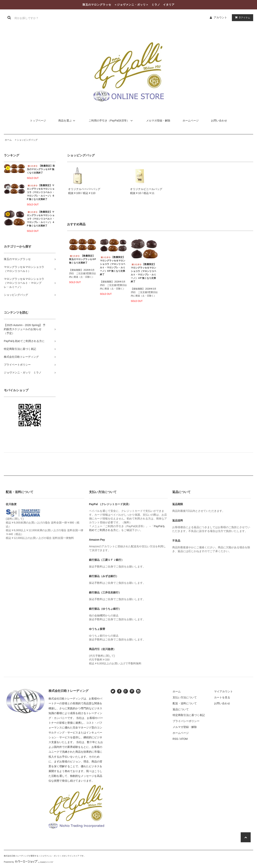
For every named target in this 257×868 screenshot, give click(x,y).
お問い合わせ (219, 121)
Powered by (29, 862)
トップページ (38, 121)
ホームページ (191, 121)
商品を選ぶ (67, 121)
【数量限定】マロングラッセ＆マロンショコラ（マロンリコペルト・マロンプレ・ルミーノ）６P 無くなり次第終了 (41, 192)
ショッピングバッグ (27, 140)
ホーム (8, 140)
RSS (175, 739)
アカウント (220, 17)
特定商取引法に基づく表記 (189, 715)
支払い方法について (185, 697)
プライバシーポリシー (186, 721)
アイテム (242, 17)
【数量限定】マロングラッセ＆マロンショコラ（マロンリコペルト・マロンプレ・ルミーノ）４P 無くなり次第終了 (41, 219)
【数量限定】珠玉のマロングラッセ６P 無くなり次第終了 (41, 169)
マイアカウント (223, 691)
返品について (181, 709)
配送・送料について (185, 703)
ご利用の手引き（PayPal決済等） (111, 121)
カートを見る (222, 697)
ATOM (184, 739)
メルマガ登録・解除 (158, 121)
